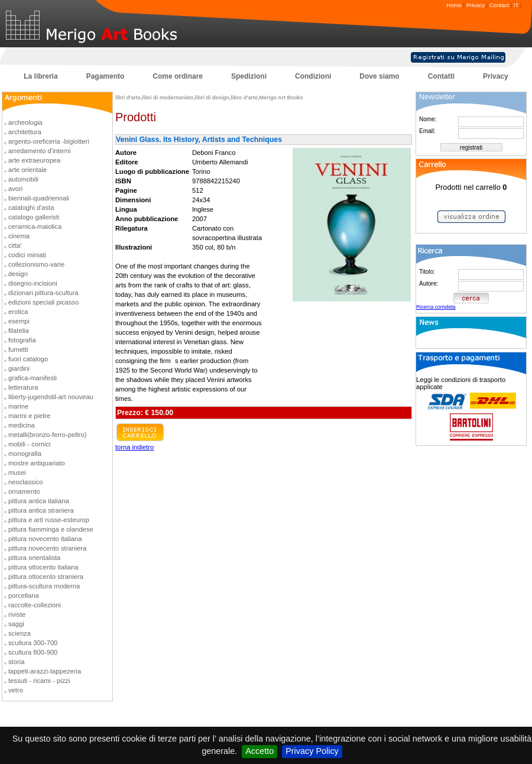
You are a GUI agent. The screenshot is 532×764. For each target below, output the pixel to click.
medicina (22, 425)
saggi (16, 624)
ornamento (24, 491)
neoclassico (25, 482)
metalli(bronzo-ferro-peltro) (47, 435)
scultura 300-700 (33, 643)
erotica (18, 312)
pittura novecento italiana (45, 539)
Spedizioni (249, 76)
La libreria (40, 76)
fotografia (22, 340)
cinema (19, 236)
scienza (20, 633)
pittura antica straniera (41, 510)
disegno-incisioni (33, 283)
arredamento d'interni (39, 151)
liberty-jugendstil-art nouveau (51, 397)
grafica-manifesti (33, 378)
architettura (25, 132)
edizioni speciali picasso (43, 302)
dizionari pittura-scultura (43, 293)
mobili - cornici (30, 444)
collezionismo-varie (36, 264)
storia (16, 662)
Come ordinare (178, 76)
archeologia (25, 122)
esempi (19, 321)
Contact (499, 5)
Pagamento (106, 76)
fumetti (18, 349)
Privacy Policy (312, 751)
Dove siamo (379, 76)
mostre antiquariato (37, 463)
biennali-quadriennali (39, 198)
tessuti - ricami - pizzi (39, 681)
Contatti (441, 76)
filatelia (19, 331)
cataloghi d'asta (31, 208)
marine (18, 406)
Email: (427, 131)
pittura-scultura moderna (44, 586)
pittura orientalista (34, 558)
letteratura (23, 387)
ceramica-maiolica (35, 226)
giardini (19, 368)
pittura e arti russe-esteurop (49, 520)
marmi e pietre (30, 416)
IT (516, 5)
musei (17, 472)
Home (454, 5)
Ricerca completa (436, 307)
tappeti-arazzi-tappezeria (45, 671)
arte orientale (27, 170)
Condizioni (313, 76)
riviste (17, 614)
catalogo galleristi (34, 217)
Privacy (476, 5)
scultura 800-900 (33, 652)
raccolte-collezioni (35, 605)
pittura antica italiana (39, 501)
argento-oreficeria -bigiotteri (49, 141)
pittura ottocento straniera (46, 577)
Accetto (259, 751)
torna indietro (134, 447)
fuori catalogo (28, 359)
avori (15, 189)
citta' (15, 245)
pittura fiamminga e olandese (51, 529)
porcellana (24, 595)
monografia (25, 454)
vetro (16, 690)
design (18, 274)
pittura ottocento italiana (43, 567)
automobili (23, 179)
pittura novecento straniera (47, 548)
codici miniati (27, 255)
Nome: (428, 119)
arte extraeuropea (34, 160)
